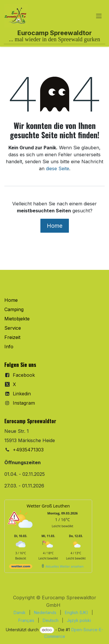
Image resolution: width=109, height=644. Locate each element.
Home (55, 226)
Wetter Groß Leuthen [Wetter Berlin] (48, 506)
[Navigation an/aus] (99, 16)
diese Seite (58, 168)
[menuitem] (20, 612)
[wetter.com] (21, 567)
